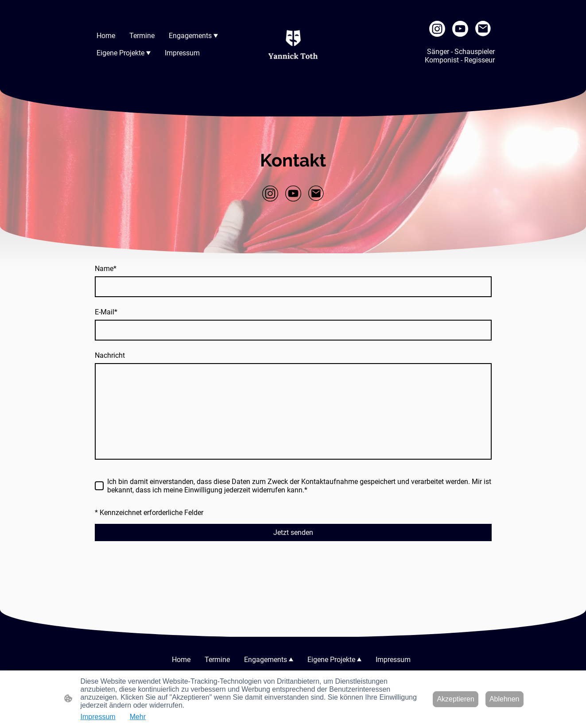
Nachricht (110, 355)
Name (106, 269)
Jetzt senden (293, 532)
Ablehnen (505, 699)
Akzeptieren (456, 699)
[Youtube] (460, 29)
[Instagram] (437, 29)
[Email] (483, 29)
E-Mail (106, 312)
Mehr (138, 717)
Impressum (98, 717)
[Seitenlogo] (293, 45)
